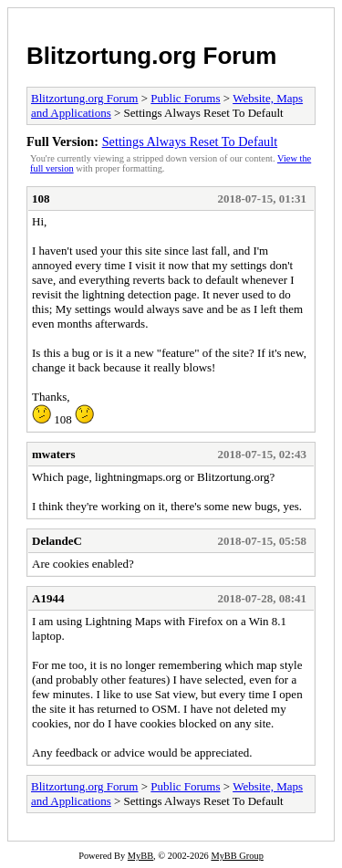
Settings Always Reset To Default (190, 141)
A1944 (48, 598)
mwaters (54, 454)
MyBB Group (237, 856)
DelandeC (57, 541)
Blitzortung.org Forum (151, 56)
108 (41, 199)
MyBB (140, 856)
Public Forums (185, 98)
